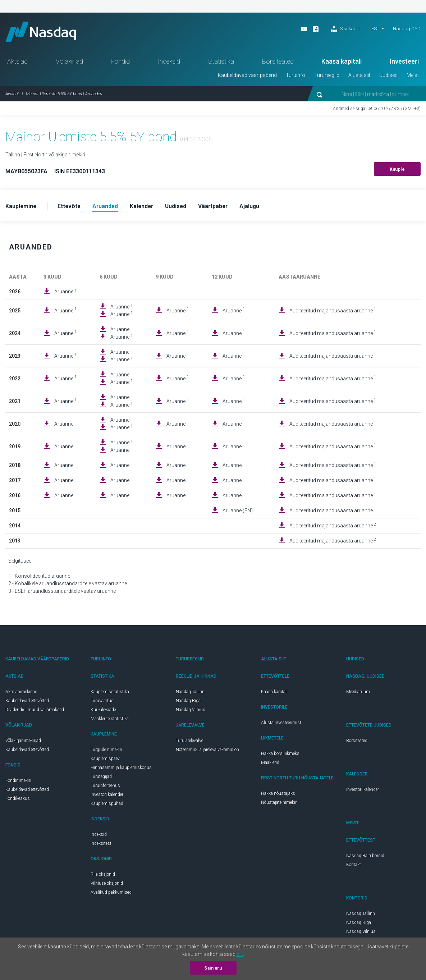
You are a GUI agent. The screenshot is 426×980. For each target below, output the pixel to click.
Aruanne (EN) (238, 512)
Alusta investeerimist (281, 724)
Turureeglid (327, 77)
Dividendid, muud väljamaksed (35, 711)
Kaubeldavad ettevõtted (27, 702)
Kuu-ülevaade (103, 711)
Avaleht (12, 95)
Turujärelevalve (189, 742)
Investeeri (404, 63)
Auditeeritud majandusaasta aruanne (333, 312)
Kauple (397, 171)
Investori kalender (107, 796)
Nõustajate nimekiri (279, 804)
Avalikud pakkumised (111, 894)
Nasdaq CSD (407, 29)
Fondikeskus (18, 800)
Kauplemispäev (105, 760)
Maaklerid (270, 764)
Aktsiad (17, 63)
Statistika (221, 63)
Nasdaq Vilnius (191, 711)
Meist (413, 77)
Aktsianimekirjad (21, 693)
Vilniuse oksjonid (107, 885)
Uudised (388, 77)
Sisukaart (345, 29)
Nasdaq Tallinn (190, 693)
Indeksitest (101, 845)
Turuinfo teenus (105, 787)
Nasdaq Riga (188, 702)
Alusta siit (359, 77)
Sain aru (213, 968)
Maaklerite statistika (110, 720)
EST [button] (375, 29)
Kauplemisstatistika (110, 693)
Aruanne (65, 293)
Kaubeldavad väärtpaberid (247, 77)
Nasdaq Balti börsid (365, 857)
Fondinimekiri (18, 782)
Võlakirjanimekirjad (23, 742)
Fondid (120, 63)
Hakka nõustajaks (278, 795)
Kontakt (354, 866)
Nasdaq (43, 33)
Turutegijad (101, 778)
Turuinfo (296, 77)
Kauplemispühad (107, 805)
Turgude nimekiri (106, 751)
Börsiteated (278, 63)
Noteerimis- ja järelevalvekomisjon (207, 751)
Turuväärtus (102, 702)
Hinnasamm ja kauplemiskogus (121, 769)
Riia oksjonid (103, 876)
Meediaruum (358, 693)
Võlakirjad (69, 63)
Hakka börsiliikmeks (280, 755)
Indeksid (169, 63)
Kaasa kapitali (342, 63)
